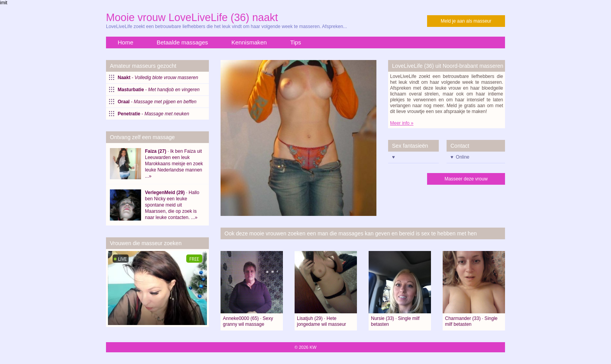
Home (125, 42)
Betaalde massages (182, 42)
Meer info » (402, 123)
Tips (296, 42)
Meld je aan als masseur (466, 21)
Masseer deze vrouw (466, 179)
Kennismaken (249, 42)
